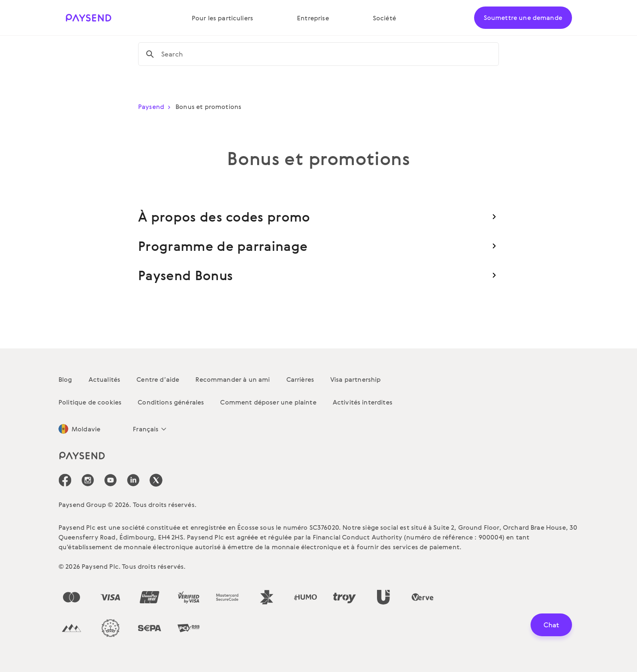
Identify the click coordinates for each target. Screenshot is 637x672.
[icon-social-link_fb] (65, 480)
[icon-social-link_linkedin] (133, 480)
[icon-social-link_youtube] (110, 480)
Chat (551, 625)
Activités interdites (363, 402)
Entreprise (313, 18)
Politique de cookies (90, 402)
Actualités (105, 379)
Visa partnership (356, 379)
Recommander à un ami (233, 379)
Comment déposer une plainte (268, 402)
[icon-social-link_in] (88, 480)
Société (385, 18)
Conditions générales (171, 402)
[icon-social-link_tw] (156, 480)
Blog (65, 379)
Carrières (300, 379)
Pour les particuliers (222, 18)
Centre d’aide (158, 379)
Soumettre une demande (523, 17)
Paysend (156, 107)
